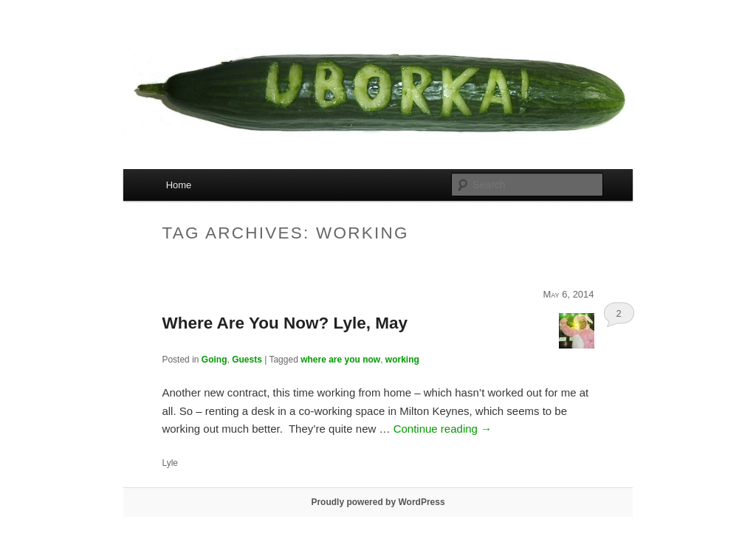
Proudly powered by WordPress (378, 502)
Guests (247, 360)
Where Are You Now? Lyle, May (285, 323)
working (402, 360)
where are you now (340, 360)
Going (214, 360)
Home (179, 185)
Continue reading (443, 429)
